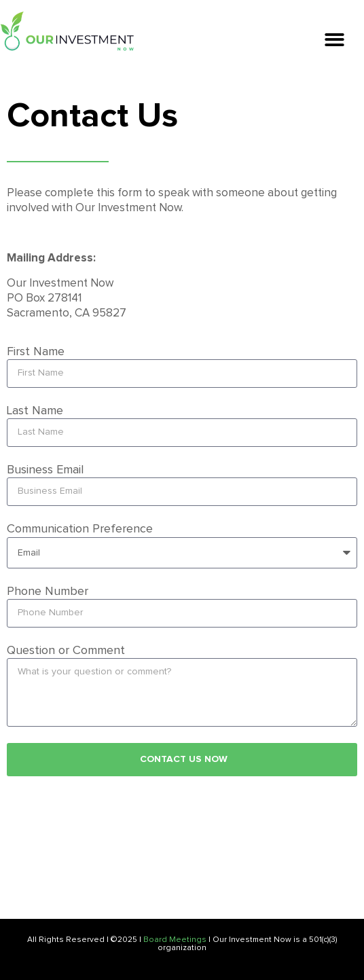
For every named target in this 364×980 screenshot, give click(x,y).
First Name (36, 352)
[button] (334, 40)
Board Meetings (175, 940)
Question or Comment (66, 651)
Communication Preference (80, 529)
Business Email (45, 470)
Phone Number (48, 592)
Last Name (35, 411)
